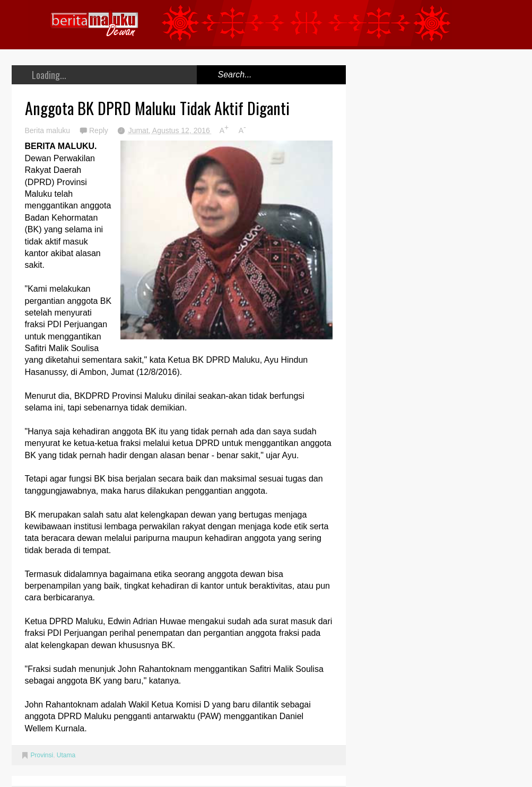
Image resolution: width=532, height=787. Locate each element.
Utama (66, 755)
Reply (100, 130)
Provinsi (42, 755)
